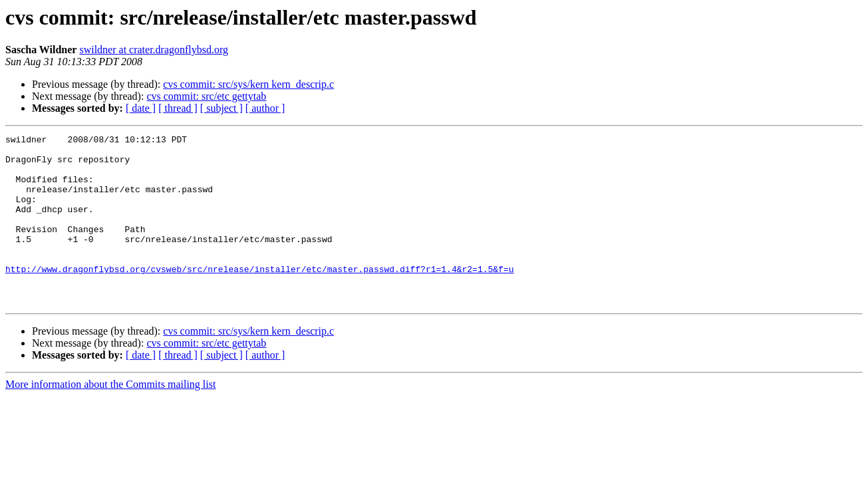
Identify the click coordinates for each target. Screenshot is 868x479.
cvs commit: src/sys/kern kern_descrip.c (248, 84)
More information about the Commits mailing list (110, 418)
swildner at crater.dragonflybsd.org (154, 50)
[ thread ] (178, 108)
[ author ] (265, 108)
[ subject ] (221, 108)
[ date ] (141, 108)
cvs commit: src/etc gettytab (206, 96)
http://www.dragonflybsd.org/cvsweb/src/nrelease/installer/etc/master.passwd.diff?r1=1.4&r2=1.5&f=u (259, 297)
